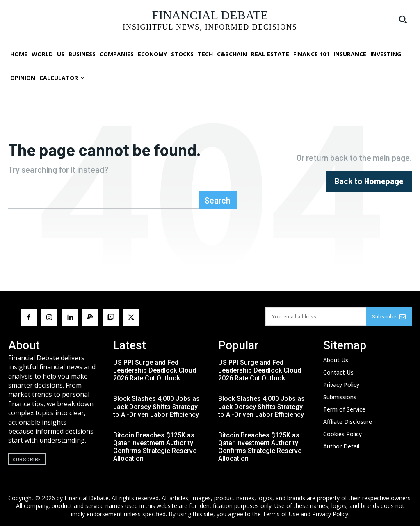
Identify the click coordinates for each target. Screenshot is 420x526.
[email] (316, 317)
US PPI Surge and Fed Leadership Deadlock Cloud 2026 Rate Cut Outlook (155, 370)
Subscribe (389, 317)
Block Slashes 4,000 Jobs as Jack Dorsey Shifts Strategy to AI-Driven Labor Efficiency (156, 406)
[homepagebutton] (369, 181)
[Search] (218, 200)
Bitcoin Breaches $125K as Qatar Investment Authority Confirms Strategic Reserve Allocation (155, 447)
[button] (403, 19)
